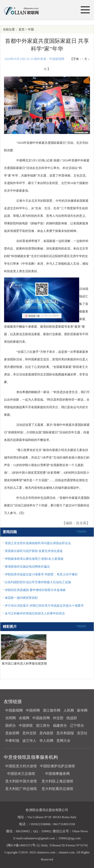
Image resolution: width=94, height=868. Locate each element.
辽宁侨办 (77, 726)
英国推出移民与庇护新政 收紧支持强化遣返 (34, 551)
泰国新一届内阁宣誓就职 (21, 598)
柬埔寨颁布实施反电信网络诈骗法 (27, 567)
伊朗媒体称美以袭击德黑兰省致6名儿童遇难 (34, 559)
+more (81, 531)
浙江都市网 (52, 710)
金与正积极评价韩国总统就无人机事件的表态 (35, 613)
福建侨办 (60, 726)
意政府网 (12, 733)
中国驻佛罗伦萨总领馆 (57, 766)
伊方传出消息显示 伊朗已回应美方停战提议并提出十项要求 (44, 606)
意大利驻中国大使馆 (21, 781)
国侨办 (11, 726)
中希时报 (12, 741)
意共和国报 (65, 733)
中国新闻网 (14, 710)
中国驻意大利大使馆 (21, 766)
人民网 (69, 710)
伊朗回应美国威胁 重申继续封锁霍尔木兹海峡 (35, 590)
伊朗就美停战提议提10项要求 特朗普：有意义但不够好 (41, 574)
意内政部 (46, 733)
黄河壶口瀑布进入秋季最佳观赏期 (24, 664)
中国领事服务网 (57, 774)
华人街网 (46, 741)
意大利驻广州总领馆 (21, 789)
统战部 (72, 718)
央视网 (24, 718)
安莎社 (82, 733)
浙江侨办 (43, 726)
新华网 (82, 710)
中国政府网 (41, 718)
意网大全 (63, 741)
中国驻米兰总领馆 (21, 774)
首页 (22, 29)
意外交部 (29, 733)
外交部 (58, 718)
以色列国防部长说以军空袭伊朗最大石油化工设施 (38, 582)
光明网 (11, 718)
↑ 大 (85, 59)
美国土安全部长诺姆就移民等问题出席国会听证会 (38, 543)
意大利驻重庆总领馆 (57, 789)
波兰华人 (29, 741)
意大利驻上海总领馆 (57, 781)
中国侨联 (26, 726)
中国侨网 (33, 710)
